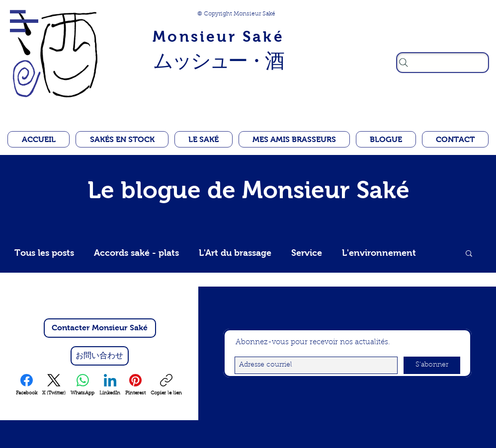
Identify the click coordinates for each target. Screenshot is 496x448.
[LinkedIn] (110, 385)
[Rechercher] (443, 63)
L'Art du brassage (235, 253)
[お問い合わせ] (100, 356)
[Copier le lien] (166, 385)
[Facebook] (27, 385)
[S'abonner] (432, 365)
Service (307, 253)
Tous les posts (44, 253)
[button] (24, 21)
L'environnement (379, 253)
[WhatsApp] (83, 385)
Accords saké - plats (136, 253)
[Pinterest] (135, 385)
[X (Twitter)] (54, 385)
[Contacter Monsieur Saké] (100, 328)
